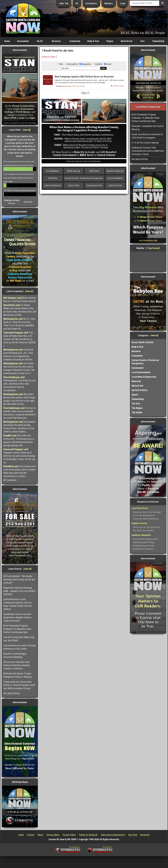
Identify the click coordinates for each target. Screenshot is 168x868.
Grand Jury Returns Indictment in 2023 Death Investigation (147, 136)
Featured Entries (94, 185)
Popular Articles (140, 523)
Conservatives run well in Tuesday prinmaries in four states (20, 647)
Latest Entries (115, 185)
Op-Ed (40, 41)
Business (56, 41)
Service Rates (53, 835)
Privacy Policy (69, 835)
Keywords (145, 835)
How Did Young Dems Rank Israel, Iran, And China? (19, 639)
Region (110, 41)
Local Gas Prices (140, 508)
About (40, 835)
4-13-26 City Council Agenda (145, 143)
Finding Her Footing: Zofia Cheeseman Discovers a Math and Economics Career (148, 151)
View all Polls (28, 202)
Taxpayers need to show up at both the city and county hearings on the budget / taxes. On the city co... (19, 456)
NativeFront (127, 41)
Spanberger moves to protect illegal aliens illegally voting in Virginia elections (17, 617)
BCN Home (94, 171)
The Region (137, 408)
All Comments (10, 480)
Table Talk (64, 3)
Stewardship (158, 41)
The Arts (136, 404)
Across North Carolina (142, 342)
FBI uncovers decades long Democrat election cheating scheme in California (17, 665)
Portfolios (53, 178)
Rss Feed (133, 835)
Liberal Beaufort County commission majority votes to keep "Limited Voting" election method (18, 604)
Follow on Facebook (88, 835)
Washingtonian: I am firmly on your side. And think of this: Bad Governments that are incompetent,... (20, 384)
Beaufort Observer (115, 171)
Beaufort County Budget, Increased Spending (15, 655)
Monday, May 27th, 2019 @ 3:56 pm (74, 86)
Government (23, 41)
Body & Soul (93, 41)
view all (27, 130)
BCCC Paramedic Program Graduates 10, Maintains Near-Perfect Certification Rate (18, 629)
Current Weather (115, 178)
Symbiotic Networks (141, 535)
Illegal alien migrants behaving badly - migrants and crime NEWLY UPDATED (19, 591)
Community (75, 41)
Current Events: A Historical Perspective (84, 178)
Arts (143, 41)
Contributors (91, 3)
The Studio (137, 412)
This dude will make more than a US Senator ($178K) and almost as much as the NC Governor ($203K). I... (20, 339)
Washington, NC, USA (148, 262)
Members (109, 3)
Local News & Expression (144, 377)
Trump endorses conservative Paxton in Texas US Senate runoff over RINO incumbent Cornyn (19, 685)
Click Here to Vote (12, 200)
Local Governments (141, 372)
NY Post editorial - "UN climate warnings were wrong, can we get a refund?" (19, 579)
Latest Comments (53, 185)
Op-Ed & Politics (140, 390)
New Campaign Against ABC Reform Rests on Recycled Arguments (84, 78)
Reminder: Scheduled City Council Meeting (148, 128)
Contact (31, 835)
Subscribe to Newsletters (113, 835)
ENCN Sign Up (74, 171)
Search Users (49, 57)
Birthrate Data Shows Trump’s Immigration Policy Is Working (17, 675)
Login (123, 3)
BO (77, 3)
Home (7, 41)
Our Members (53, 171)
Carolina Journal (118, 86)
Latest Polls (74, 185)
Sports (135, 395)
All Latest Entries (12, 693)
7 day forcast (153, 248)
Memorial (136, 381)
